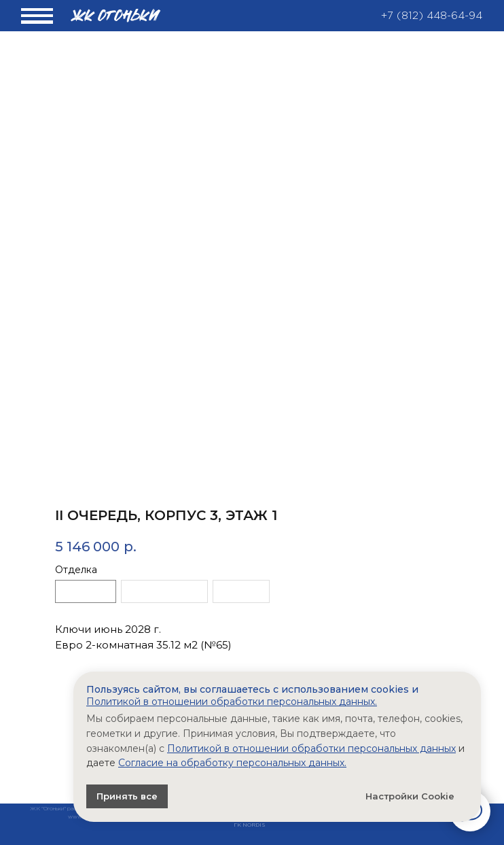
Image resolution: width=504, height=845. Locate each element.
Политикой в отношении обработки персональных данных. (232, 702)
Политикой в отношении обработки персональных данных (311, 748)
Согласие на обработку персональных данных (231, 763)
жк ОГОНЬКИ (116, 16)
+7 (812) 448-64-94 (432, 16)
